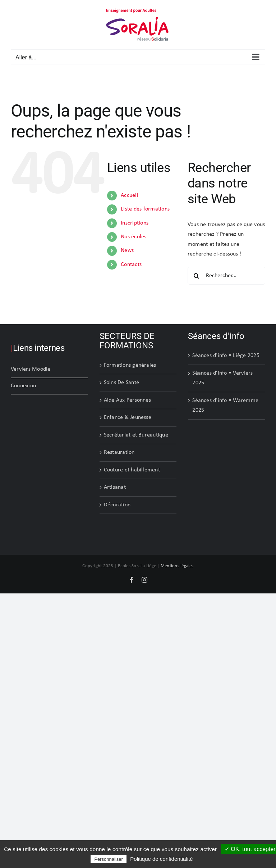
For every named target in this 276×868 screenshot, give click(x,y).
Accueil (130, 195)
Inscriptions (135, 223)
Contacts (131, 265)
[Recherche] (197, 276)
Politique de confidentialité (161, 859)
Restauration (119, 452)
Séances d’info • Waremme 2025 (225, 406)
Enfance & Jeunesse (128, 417)
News (127, 250)
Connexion (23, 386)
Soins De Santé (121, 383)
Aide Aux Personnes (127, 400)
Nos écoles (134, 237)
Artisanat (115, 487)
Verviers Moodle (31, 369)
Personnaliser (109, 859)
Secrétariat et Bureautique (136, 435)
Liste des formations (145, 209)
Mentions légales (177, 566)
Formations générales (130, 365)
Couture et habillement (132, 470)
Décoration (117, 505)
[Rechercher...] (226, 276)
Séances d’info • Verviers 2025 (222, 378)
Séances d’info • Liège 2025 (226, 356)
